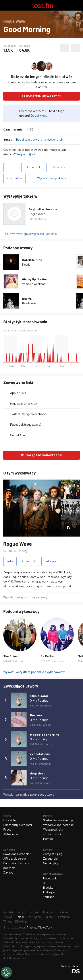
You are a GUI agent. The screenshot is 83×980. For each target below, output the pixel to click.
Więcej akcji (75, 48)
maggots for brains (44, 735)
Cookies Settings (36, 942)
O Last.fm (10, 820)
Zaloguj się (50, 858)
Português (34, 917)
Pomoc (48, 839)
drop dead (38, 773)
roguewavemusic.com (25, 403)
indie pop (51, 561)
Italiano (63, 912)
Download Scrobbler (17, 854)
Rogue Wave (37, 214)
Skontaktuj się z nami (18, 825)
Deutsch (21, 912)
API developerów (15, 858)
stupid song (39, 696)
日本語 (8, 917)
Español (35, 912)
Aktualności (11, 834)
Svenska (64, 917)
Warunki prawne (14, 942)
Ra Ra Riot (48, 656)
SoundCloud (18, 435)
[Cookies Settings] (6, 972)
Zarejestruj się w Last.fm (41, 96)
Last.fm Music (56, 942)
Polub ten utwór (64, 48)
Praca (7, 829)
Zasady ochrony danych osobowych (51, 938)
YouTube (49, 897)
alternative (14, 178)
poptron (13, 167)
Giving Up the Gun (35, 279)
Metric (26, 264)
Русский (49, 917)
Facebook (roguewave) (26, 424)
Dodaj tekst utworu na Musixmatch (39, 139)
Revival (27, 299)
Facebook (50, 878)
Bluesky (48, 887)
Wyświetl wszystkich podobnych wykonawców (34, 672)
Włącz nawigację (5, 5)
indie (10, 561)
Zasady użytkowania (16, 938)
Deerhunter (29, 303)
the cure (36, 715)
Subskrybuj (51, 863)
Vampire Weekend (34, 284)
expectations (40, 754)
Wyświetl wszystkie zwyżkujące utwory (29, 794)
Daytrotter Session (43, 209)
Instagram (50, 892)
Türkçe (8, 921)
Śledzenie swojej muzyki (59, 820)
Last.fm (43, 5)
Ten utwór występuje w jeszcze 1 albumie (30, 234)
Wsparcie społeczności (59, 825)
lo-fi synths (58, 167)
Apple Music (18, 393)
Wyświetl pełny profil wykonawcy (25, 597)
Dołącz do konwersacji (44, 455)
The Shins (11, 656)
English (8, 912)
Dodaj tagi (31, 178)
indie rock (34, 167)
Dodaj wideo (39, 115)
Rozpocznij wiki (26, 154)
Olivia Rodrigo (39, 700)
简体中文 (21, 921)
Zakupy (8, 872)
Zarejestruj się (53, 854)
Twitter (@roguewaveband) (29, 414)
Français (49, 912)
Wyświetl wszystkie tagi (53, 178)
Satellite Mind (32, 260)
